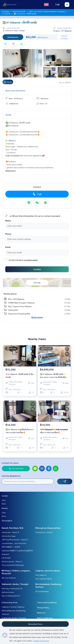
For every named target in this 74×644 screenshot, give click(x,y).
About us (41, 613)
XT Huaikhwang (42, 591)
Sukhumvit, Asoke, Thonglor (15, 584)
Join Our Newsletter (11, 476)
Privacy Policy (43, 607)
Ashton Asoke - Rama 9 (12, 561)
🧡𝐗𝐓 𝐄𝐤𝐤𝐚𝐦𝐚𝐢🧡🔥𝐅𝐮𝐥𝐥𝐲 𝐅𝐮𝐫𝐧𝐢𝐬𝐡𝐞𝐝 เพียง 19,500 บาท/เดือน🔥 (54, 431)
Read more (11, 170)
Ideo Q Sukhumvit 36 (11, 596)
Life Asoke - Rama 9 (10, 532)
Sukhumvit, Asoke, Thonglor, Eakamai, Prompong (47, 11)
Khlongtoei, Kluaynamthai (48, 528)
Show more (37, 317)
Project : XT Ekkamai (62, 31)
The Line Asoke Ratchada (13, 565)
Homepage (5, 11)
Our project (7, 520)
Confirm (37, 269)
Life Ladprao (41, 575)
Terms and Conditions (47, 602)
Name (8, 221)
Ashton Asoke (8, 592)
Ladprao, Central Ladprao (48, 570)
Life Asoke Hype (9, 536)
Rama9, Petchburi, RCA (12, 528)
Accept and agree (16, 260)
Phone (8, 234)
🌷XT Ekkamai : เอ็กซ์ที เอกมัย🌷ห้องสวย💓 (20, 376)
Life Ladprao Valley (44, 579)
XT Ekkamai (6, 14)
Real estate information (15, 91)
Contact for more (10, 463)
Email (8, 247)
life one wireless (9, 578)
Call (37, 194)
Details (8, 115)
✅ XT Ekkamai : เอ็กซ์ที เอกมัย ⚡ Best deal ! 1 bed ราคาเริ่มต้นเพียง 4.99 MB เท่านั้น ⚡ (53, 376)
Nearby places (10, 294)
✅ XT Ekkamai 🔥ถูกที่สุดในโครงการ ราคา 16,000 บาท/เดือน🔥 (20, 431)
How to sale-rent (45, 618)
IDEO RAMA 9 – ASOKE (11, 547)
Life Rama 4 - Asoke (44, 532)
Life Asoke (6, 558)
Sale (4, 500)
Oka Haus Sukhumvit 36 (12, 588)
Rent (4, 504)
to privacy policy (31, 260)
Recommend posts (19, 11)
